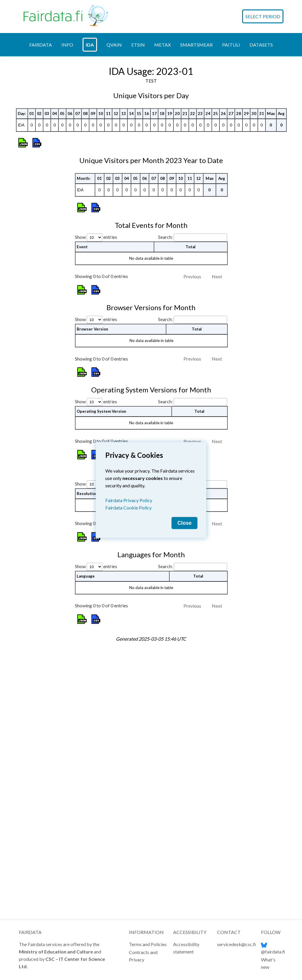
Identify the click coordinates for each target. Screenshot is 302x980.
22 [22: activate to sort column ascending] (193, 241)
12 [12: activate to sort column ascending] (116, 241)
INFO (67, 41)
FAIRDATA (41, 41)
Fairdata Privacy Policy (129, 500)
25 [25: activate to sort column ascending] (216, 241)
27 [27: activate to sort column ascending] (231, 241)
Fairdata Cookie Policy (128, 508)
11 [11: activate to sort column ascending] (108, 241)
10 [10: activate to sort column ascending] (101, 241)
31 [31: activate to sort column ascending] (262, 241)
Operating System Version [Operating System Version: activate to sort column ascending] (101, 670)
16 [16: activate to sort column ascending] (147, 241)
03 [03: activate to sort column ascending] (47, 241)
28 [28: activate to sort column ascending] (239, 241)
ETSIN (138, 41)
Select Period (263, 15)
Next (217, 536)
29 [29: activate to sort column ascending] (246, 241)
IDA (90, 41)
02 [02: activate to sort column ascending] (39, 241)
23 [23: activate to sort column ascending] (200, 241)
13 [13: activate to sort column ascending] (124, 241)
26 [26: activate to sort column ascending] (223, 241)
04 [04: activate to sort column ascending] (55, 241)
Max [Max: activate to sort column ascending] (271, 241)
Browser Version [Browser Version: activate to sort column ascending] (92, 588)
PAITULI (231, 41)
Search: (193, 578)
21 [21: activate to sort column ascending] (185, 241)
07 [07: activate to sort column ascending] (78, 241)
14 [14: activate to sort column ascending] (131, 241)
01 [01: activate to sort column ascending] (32, 241)
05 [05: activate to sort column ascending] (62, 241)
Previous (192, 618)
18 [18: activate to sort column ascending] (162, 241)
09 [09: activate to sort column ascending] (93, 241)
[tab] (41, 41)
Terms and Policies (148, 944)
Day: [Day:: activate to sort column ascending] (22, 241)
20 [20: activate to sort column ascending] (177, 241)
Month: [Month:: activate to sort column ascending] (84, 437)
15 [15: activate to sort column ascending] (139, 241)
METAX (163, 41)
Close (185, 523)
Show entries (96, 578)
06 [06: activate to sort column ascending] (70, 241)
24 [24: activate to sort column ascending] (208, 241)
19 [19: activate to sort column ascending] (170, 241)
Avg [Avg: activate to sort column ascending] (281, 241)
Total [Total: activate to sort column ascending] (197, 588)
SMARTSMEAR (196, 41)
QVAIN (114, 41)
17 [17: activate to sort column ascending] (154, 241)
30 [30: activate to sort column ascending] (254, 241)
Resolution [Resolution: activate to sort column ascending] (87, 753)
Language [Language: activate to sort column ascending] (86, 835)
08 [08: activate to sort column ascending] (85, 241)
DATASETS (261, 41)
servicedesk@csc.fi (237, 944)
